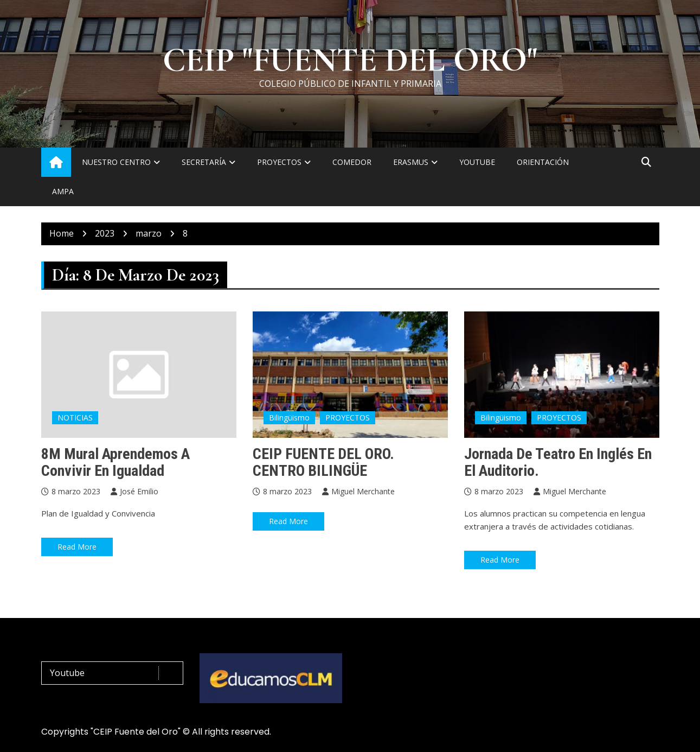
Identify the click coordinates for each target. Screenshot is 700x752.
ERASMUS (411, 162)
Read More (77, 547)
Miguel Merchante (363, 491)
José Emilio (139, 491)
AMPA (63, 191)
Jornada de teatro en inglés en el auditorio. (558, 462)
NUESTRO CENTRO (116, 162)
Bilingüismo (289, 418)
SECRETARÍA (204, 162)
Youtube (115, 673)
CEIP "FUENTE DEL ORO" (350, 60)
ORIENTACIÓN (543, 162)
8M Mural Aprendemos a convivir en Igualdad (115, 462)
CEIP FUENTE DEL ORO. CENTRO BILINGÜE (323, 462)
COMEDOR (352, 162)
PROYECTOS (279, 162)
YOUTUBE (477, 162)
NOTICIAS (75, 418)
